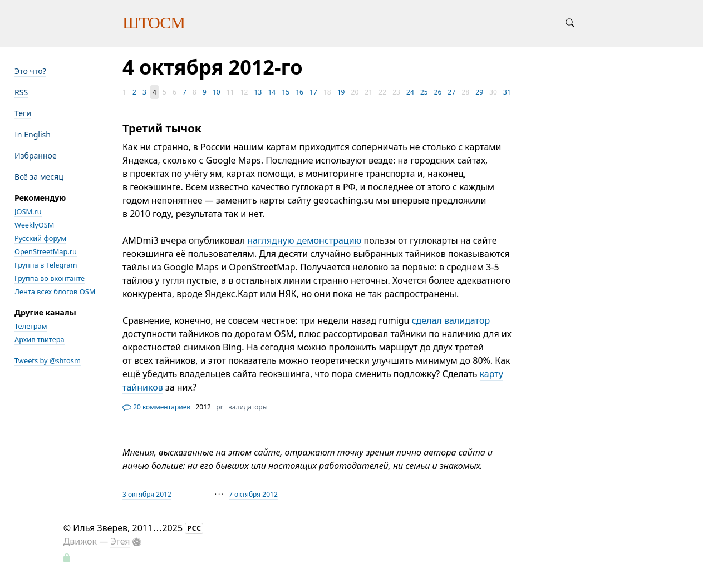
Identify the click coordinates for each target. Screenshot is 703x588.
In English (33, 134)
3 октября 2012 (147, 494)
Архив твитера (40, 339)
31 (507, 92)
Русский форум (40, 238)
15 (286, 92)
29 (479, 92)
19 (341, 92)
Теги (23, 113)
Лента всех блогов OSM (55, 291)
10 (217, 92)
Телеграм (31, 326)
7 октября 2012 (253, 494)
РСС (194, 528)
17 (313, 92)
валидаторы (248, 407)
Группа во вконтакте (50, 278)
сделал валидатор (451, 320)
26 (438, 92)
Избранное (36, 155)
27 (452, 92)
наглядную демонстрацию (304, 240)
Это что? (30, 71)
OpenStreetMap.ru (46, 251)
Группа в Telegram (46, 265)
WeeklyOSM (34, 225)
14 (272, 92)
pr (219, 407)
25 (424, 92)
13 (258, 92)
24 (410, 92)
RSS (21, 92)
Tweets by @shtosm (48, 360)
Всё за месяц (39, 177)
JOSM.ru (28, 211)
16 (299, 92)
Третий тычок (162, 128)
